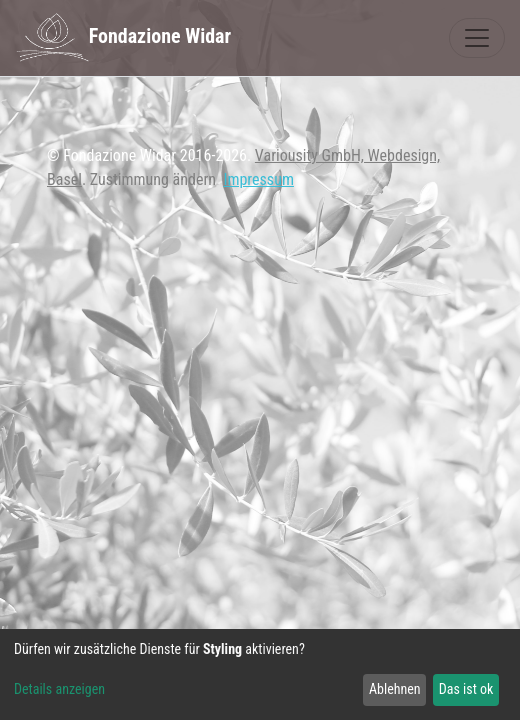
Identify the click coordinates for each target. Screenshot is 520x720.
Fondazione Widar (123, 38)
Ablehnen (395, 689)
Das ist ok (466, 689)
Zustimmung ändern (153, 179)
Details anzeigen (59, 689)
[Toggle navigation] (477, 38)
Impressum (258, 179)
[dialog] (260, 674)
